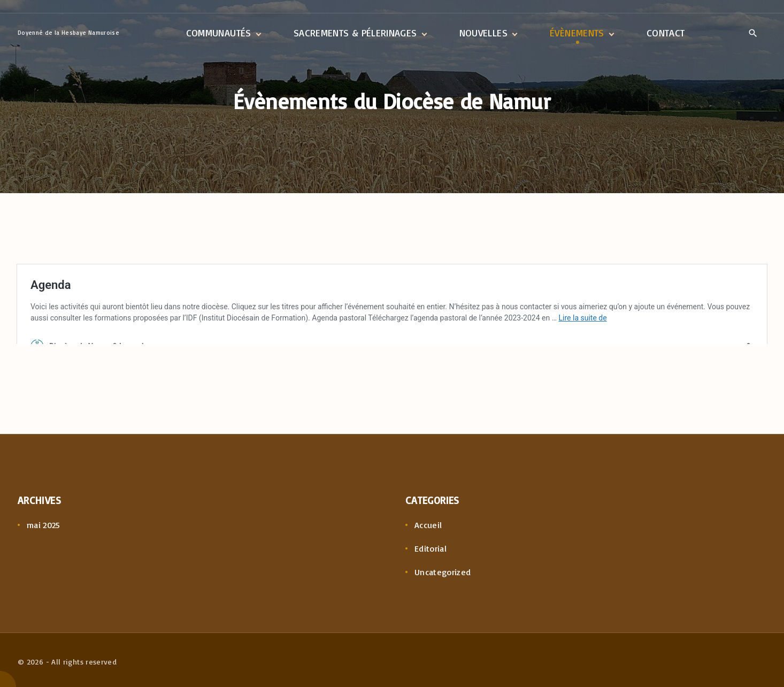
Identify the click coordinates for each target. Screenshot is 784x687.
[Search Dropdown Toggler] (753, 34)
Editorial (431, 548)
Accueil (428, 525)
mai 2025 (44, 525)
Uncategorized (443, 572)
